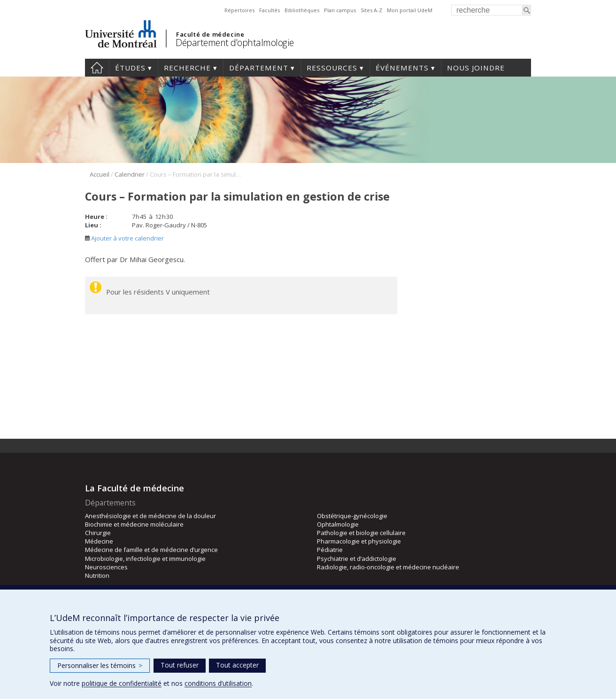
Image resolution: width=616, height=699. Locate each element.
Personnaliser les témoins (100, 665)
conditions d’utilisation (218, 683)
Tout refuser (180, 665)
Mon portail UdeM (410, 10)
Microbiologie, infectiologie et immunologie (145, 559)
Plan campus (340, 10)
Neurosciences (106, 567)
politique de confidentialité (122, 683)
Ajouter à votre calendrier (124, 238)
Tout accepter (237, 665)
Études (130, 68)
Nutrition (97, 575)
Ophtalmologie (338, 524)
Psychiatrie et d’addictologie (357, 559)
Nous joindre (476, 68)
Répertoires (239, 10)
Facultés (269, 10)
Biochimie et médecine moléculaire (134, 524)
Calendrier (130, 174)
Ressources (332, 68)
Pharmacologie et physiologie (359, 541)
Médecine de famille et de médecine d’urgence (151, 550)
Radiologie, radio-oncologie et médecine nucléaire (388, 567)
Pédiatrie (330, 550)
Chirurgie (98, 533)
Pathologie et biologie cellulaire (361, 533)
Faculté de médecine (210, 34)
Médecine (99, 541)
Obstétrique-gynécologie (352, 516)
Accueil (97, 68)
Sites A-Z (371, 10)
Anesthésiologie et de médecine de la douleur (150, 516)
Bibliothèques (302, 10)
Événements (402, 68)
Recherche (187, 68)
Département (259, 68)
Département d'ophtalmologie (235, 43)
